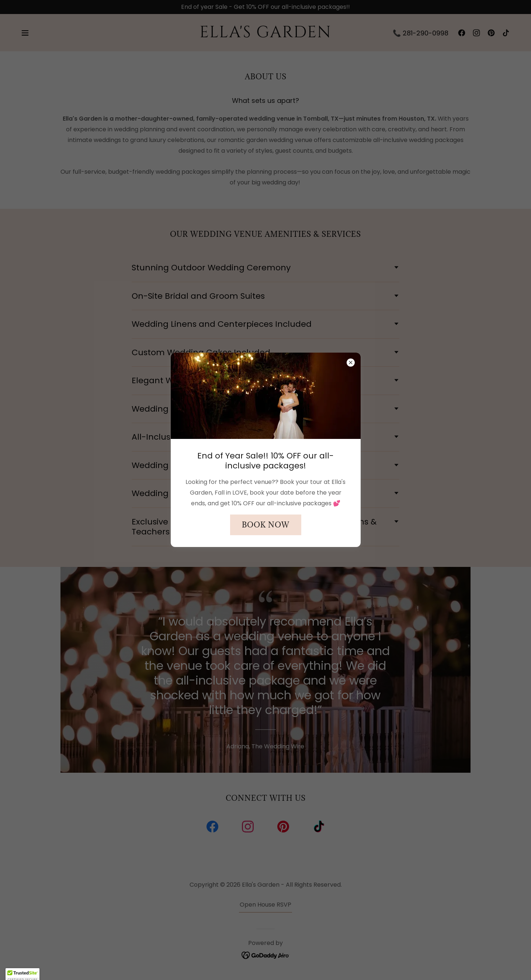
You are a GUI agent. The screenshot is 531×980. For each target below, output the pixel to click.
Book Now (266, 525)
